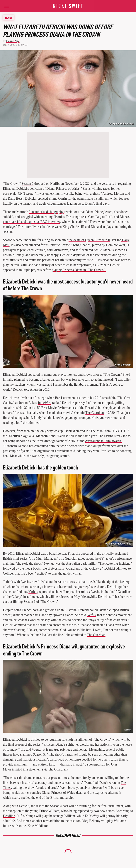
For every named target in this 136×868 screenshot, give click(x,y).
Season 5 (28, 184)
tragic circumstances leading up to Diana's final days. (74, 203)
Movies (9, 18)
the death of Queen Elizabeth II (89, 240)
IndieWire (45, 403)
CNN (21, 194)
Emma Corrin (58, 199)
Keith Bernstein (123, 365)
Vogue (36, 749)
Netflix (92, 615)
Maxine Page (13, 41)
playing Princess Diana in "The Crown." (79, 270)
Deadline (9, 816)
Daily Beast (15, 199)
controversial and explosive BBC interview (32, 222)
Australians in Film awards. (103, 441)
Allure (34, 389)
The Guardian (95, 413)
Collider (8, 573)
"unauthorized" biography (46, 212)
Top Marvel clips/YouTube (118, 544)
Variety (33, 592)
